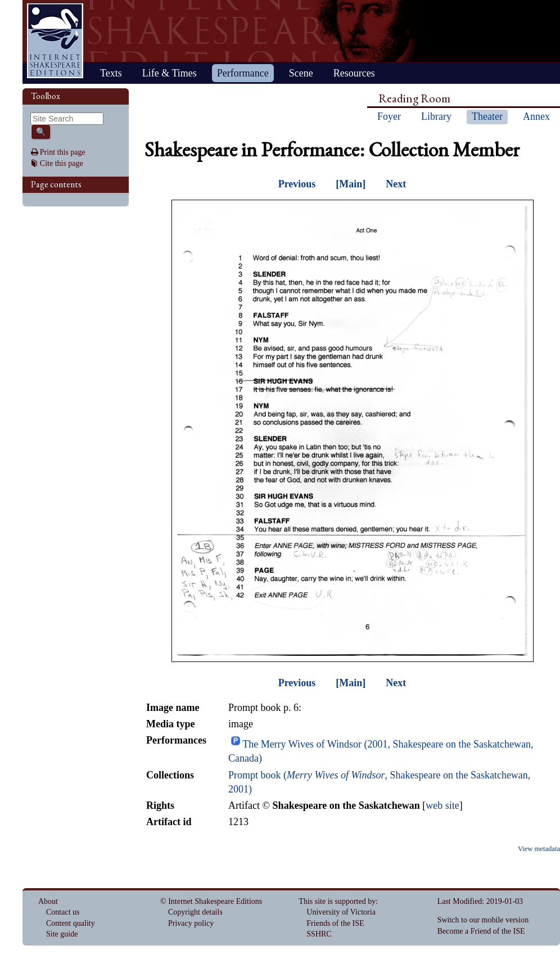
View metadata (539, 849)
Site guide (62, 934)
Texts (111, 73)
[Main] (351, 184)
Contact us (63, 912)
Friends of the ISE (335, 923)
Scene (301, 73)
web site (442, 805)
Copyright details (195, 912)
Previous (297, 184)
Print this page (63, 152)
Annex (536, 116)
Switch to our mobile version (483, 920)
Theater (487, 116)
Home (55, 41)
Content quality (71, 923)
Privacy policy (191, 923)
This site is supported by (337, 901)
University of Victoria (341, 912)
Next (396, 184)
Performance (243, 73)
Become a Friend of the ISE (481, 931)
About (48, 901)
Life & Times (170, 73)
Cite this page (62, 163)
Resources (354, 73)
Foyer (389, 116)
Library (436, 116)
